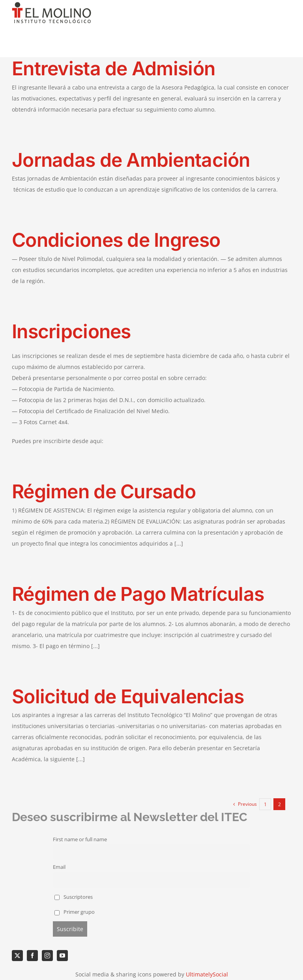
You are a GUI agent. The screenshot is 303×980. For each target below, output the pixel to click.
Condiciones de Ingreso (116, 240)
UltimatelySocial (207, 974)
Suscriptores (74, 897)
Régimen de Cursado (104, 491)
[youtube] (62, 956)
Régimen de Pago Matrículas (138, 594)
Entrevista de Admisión (113, 68)
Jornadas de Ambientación (131, 160)
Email (59, 867)
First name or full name (80, 839)
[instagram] (47, 956)
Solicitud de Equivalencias (128, 696)
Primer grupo (75, 912)
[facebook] (32, 956)
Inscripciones (71, 331)
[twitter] (17, 956)
